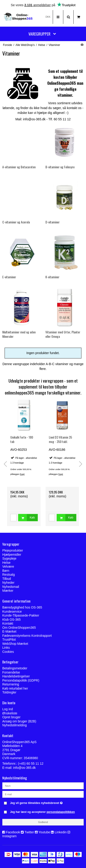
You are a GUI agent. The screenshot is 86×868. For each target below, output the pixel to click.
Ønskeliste (10, 713)
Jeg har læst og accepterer (43, 812)
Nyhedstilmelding (15, 725)
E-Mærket (9, 631)
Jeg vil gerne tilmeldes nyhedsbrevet (40, 802)
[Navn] (43, 786)
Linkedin (61, 832)
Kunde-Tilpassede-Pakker (21, 615)
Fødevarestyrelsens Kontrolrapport (27, 636)
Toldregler (9, 692)
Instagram (9, 836)
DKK (48, 17)
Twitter (29, 832)
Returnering (11, 684)
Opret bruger (11, 717)
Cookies (8, 652)
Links (6, 648)
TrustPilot (9, 640)
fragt (22, 474)
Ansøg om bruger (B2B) (19, 721)
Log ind (8, 709)
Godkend (43, 822)
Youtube (44, 832)
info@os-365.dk (24, 768)
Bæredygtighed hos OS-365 (22, 607)
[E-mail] (43, 794)
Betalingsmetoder (15, 668)
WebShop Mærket (15, 644)
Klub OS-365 (11, 620)
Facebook (13, 832)
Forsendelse (11, 672)
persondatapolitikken (61, 812)
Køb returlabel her (15, 688)
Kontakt (8, 623)
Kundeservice (12, 612)
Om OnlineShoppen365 (19, 628)
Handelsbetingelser (16, 676)
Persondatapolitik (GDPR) (21, 680)
